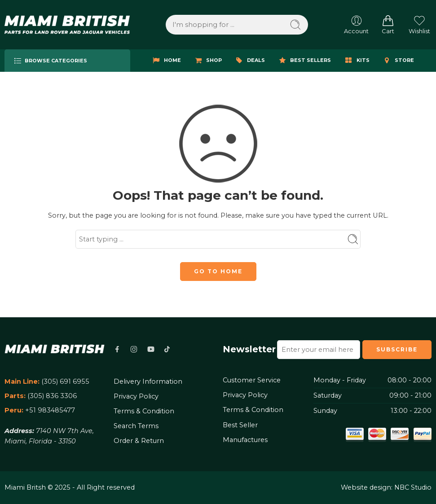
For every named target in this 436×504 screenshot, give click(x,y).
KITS (356, 61)
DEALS (249, 61)
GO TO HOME (218, 271)
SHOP (207, 61)
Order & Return (139, 441)
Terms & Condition (144, 411)
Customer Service (252, 380)
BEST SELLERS (304, 61)
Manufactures (245, 440)
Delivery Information (148, 381)
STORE (398, 61)
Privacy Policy (136, 396)
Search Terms (136, 426)
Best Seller (240, 425)
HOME (166, 61)
